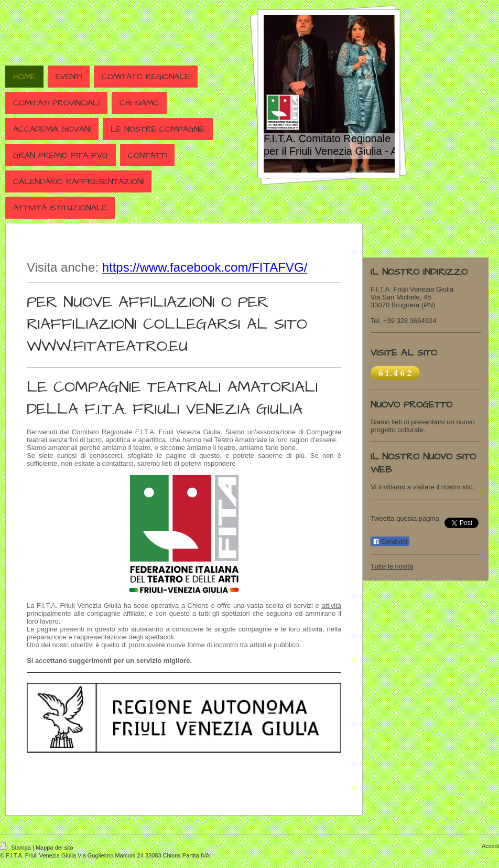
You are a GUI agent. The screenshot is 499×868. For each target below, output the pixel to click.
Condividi (390, 542)
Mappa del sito (55, 848)
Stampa (16, 848)
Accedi (490, 846)
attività (331, 606)
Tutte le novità (392, 566)
